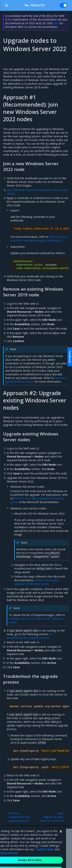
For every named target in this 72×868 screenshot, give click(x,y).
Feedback (70, 357)
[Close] (61, 838)
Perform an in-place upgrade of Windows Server (37, 582)
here (56, 23)
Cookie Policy (45, 856)
